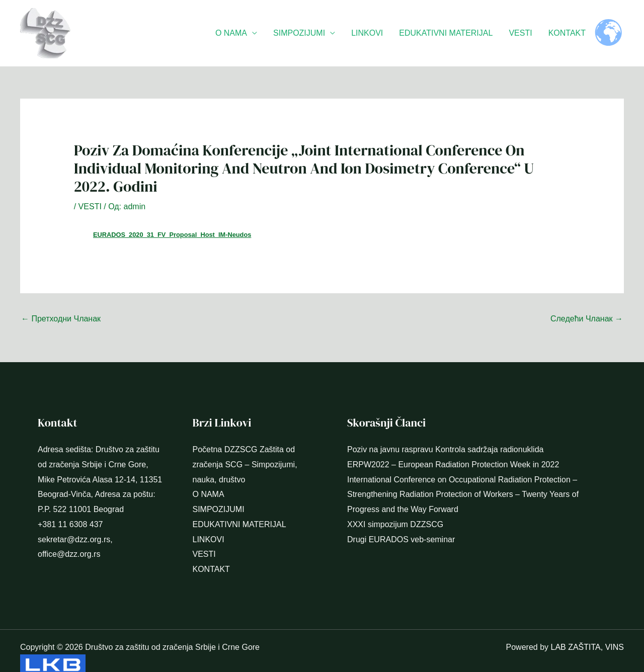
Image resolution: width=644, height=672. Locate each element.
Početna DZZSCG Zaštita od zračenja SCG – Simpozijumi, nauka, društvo (245, 446)
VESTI (520, 33)
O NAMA (231, 33)
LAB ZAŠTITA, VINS (587, 629)
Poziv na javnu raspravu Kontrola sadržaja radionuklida (445, 431)
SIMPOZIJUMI (299, 33)
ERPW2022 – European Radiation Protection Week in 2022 (453, 446)
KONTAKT (567, 33)
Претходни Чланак (61, 301)
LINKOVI (367, 33)
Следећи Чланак (587, 301)
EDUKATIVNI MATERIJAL (446, 33)
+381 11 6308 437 (70, 506)
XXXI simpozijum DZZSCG (395, 506)
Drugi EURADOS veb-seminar (401, 521)
